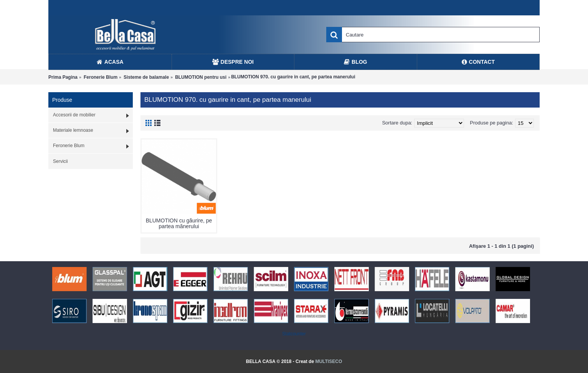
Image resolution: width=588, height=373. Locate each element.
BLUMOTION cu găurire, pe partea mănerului (179, 223)
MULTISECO (329, 361)
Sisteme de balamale (146, 77)
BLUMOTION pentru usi (201, 77)
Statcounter (294, 334)
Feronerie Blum (101, 77)
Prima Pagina (63, 77)
